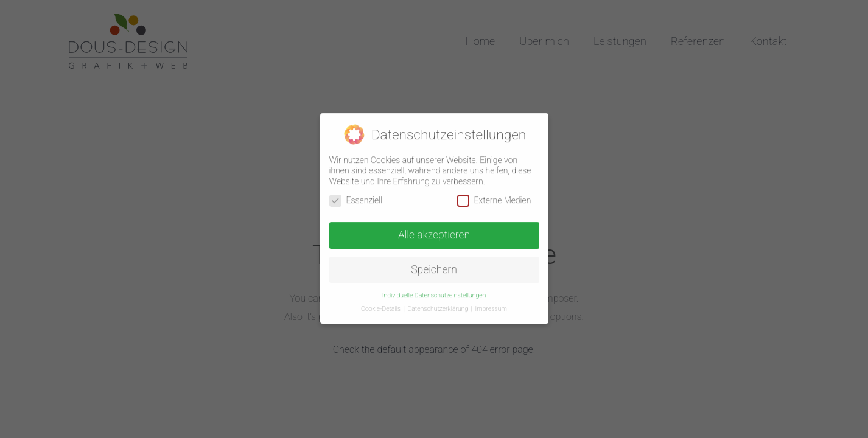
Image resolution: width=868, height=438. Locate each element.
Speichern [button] (434, 266)
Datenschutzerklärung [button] (438, 305)
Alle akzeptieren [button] (434, 231)
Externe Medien (494, 197)
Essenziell (356, 197)
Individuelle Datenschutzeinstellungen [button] (434, 292)
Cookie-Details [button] (382, 305)
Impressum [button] (491, 305)
